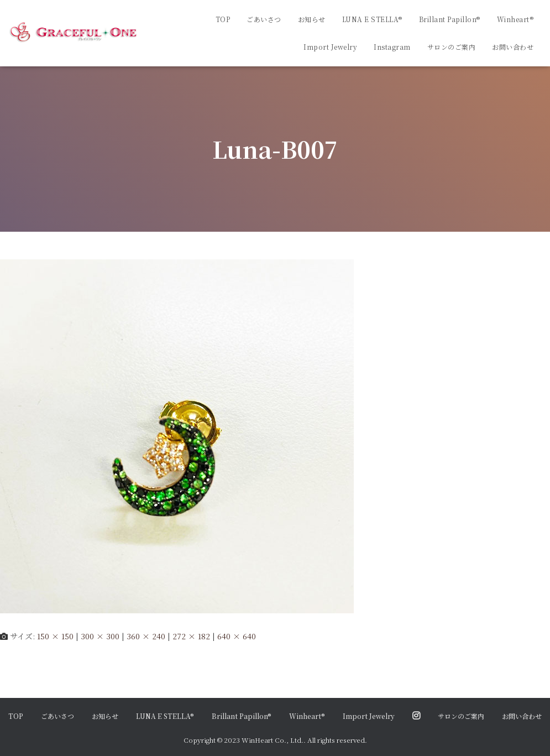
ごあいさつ (264, 19)
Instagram (392, 47)
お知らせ (312, 19)
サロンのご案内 (452, 47)
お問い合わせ (513, 47)
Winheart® (515, 19)
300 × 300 (100, 636)
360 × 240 (146, 636)
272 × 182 (191, 636)
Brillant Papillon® (450, 19)
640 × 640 (237, 636)
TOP (223, 19)
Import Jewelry (330, 47)
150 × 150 (55, 636)
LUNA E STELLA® (372, 19)
